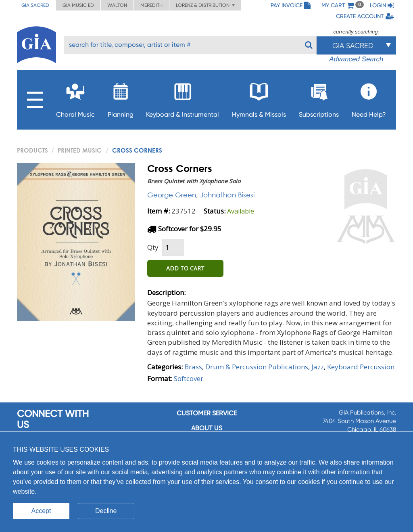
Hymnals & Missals (259, 98)
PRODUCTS (32, 150)
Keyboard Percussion (361, 367)
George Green (172, 195)
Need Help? (369, 98)
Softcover (189, 378)
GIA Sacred (35, 5)
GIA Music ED (78, 5)
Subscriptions (319, 98)
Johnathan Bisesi (227, 195)
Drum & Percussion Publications (257, 367)
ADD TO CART (185, 268)
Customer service (207, 413)
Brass (193, 367)
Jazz (318, 367)
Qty (153, 247)
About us (207, 428)
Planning (121, 98)
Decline (106, 511)
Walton (117, 5)
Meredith (151, 5)
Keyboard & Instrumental (183, 98)
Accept (41, 511)
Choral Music (75, 98)
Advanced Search (356, 59)
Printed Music (80, 150)
